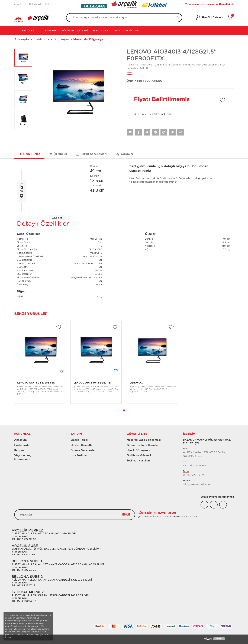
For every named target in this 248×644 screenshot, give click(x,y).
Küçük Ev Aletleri (75, 31)
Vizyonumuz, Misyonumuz (21, 457)
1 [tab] (124, 410)
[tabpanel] (40, 362)
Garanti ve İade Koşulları (143, 445)
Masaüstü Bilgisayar (89, 39)
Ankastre (50, 31)
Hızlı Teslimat (79, 455)
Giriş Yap (218, 17)
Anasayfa (22, 39)
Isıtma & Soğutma (126, 31)
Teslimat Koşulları (138, 461)
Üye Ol (206, 17)
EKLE (126, 515)
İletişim (49, 4)
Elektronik (101, 31)
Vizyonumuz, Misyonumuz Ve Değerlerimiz (210, 4)
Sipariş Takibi (79, 440)
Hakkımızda (36, 4)
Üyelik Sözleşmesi (139, 450)
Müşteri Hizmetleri (82, 445)
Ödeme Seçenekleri (83, 450)
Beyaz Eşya (29, 31)
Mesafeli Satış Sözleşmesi (144, 440)
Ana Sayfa (20, 4)
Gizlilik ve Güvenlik (139, 455)
